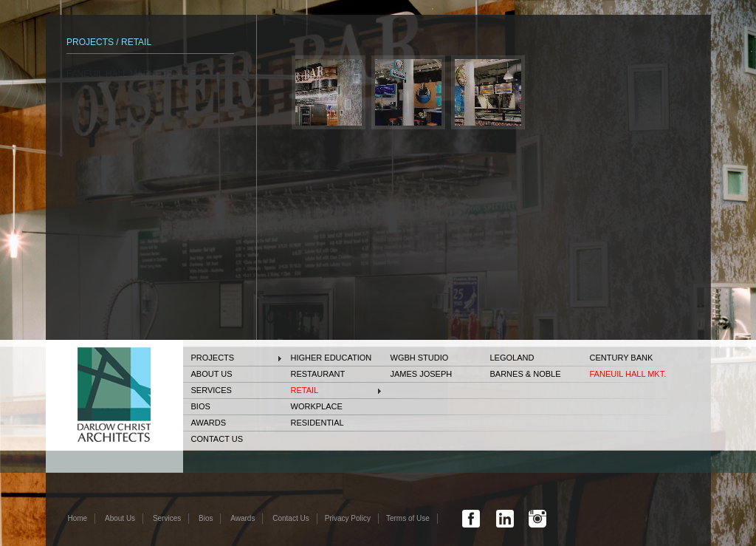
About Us (212, 374)
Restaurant (318, 374)
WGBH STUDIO (420, 358)
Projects (213, 358)
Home (78, 518)
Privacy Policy (348, 518)
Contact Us (217, 439)
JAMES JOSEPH (422, 374)
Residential (317, 423)
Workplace (317, 406)
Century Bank (622, 358)
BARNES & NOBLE (526, 374)
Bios (201, 406)
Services (212, 390)
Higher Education (331, 358)
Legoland (512, 358)
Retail (305, 390)
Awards (209, 423)
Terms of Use (408, 518)
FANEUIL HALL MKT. (628, 374)
